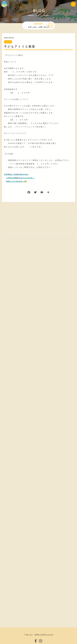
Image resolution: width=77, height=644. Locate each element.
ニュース (8, 42)
